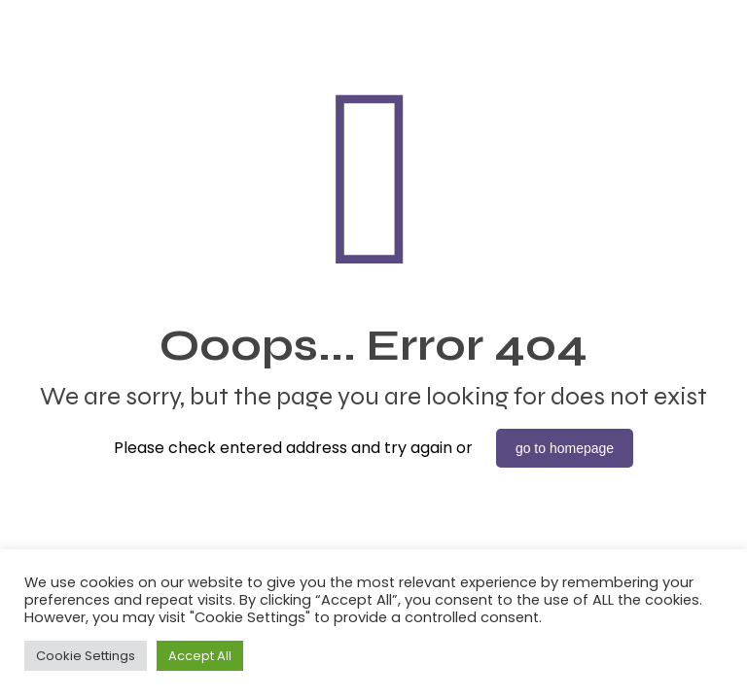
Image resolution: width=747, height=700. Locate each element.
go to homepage (565, 448)
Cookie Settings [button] (86, 656)
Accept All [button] (200, 656)
